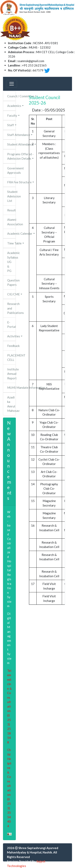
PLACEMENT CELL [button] (11, 358)
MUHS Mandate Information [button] (11, 388)
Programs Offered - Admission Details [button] (11, 156)
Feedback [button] (11, 346)
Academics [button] (11, 106)
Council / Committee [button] (11, 96)
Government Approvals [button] (11, 170)
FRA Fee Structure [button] (11, 182)
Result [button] (11, 210)
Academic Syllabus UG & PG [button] (11, 262)
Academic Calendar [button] (11, 233)
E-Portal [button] (11, 325)
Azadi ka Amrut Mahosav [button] (11, 404)
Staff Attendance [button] (11, 135)
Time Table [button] (11, 243)
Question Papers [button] (11, 283)
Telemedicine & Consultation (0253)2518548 (9, 706)
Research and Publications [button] (11, 308)
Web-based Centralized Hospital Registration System (9, 559)
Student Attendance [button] (11, 144)
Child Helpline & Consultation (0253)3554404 (9, 788)
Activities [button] (11, 336)
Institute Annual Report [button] (11, 374)
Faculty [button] (11, 115)
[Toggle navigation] (12, 84)
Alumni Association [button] (11, 222)
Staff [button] (11, 125)
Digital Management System (9, 638)
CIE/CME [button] (11, 294)
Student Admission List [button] (11, 196)
